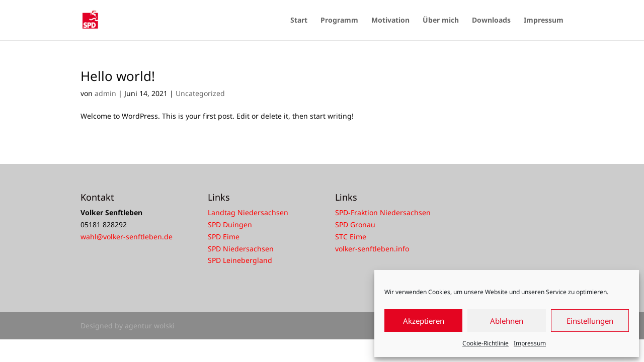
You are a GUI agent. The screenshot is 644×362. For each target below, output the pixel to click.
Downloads (491, 21)
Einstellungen (590, 321)
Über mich (441, 21)
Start (299, 21)
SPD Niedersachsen (241, 249)
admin (105, 93)
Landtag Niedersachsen (248, 212)
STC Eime (351, 237)
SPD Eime (224, 237)
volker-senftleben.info (372, 249)
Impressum (530, 343)
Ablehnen (507, 321)
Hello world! (118, 76)
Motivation (390, 21)
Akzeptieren (424, 321)
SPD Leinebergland (240, 260)
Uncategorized (200, 93)
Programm (339, 21)
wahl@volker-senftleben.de (127, 237)
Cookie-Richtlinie (486, 343)
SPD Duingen (230, 224)
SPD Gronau (355, 224)
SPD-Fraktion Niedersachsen (383, 212)
